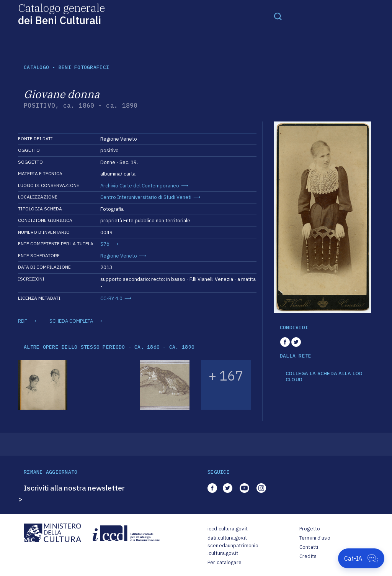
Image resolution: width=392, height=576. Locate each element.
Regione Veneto (119, 256)
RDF (23, 321)
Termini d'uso (315, 538)
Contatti (309, 547)
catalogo (36, 67)
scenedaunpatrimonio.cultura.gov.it (233, 549)
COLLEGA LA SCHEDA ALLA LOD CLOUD (324, 377)
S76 (105, 244)
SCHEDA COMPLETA (71, 321)
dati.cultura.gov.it (227, 538)
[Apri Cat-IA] (361, 558)
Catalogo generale (61, 14)
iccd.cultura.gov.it (228, 529)
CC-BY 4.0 (111, 298)
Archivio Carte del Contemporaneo (140, 186)
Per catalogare (225, 562)
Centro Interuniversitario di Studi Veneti (146, 197)
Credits (308, 556)
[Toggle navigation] (278, 16)
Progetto (310, 529)
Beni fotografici (84, 67)
